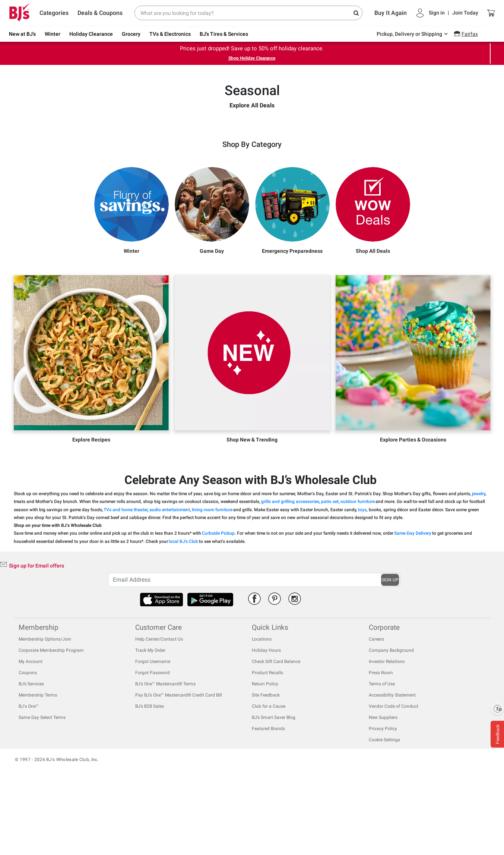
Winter (53, 34)
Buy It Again (391, 13)
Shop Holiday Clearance (252, 58)
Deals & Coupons (100, 13)
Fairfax (470, 34)
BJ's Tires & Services (224, 34)
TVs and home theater (126, 578)
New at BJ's (22, 34)
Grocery (131, 34)
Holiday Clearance (91, 34)
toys (362, 578)
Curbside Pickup (218, 602)
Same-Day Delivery (413, 602)
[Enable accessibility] (497, 708)
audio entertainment (170, 578)
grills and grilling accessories (290, 570)
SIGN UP (390, 648)
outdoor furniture (358, 570)
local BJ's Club (183, 610)
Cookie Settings (384, 809)
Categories (54, 13)
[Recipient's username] (244, 648)
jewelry (479, 562)
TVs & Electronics (170, 34)
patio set (330, 570)
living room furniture (212, 578)
